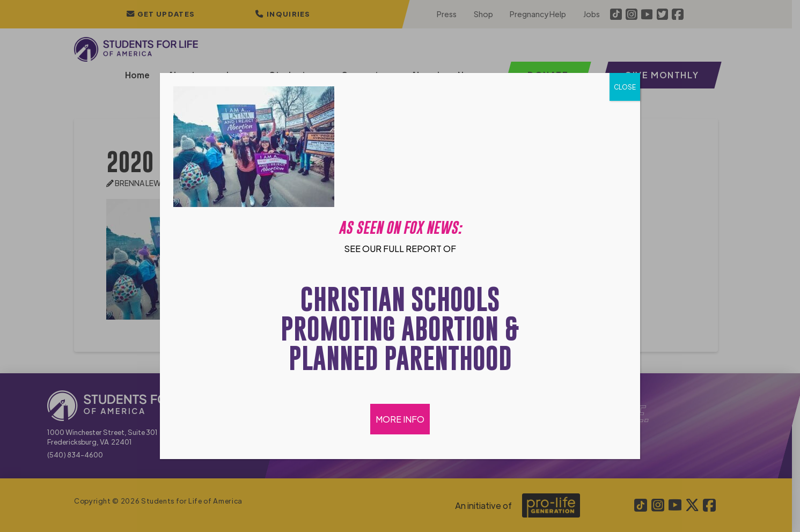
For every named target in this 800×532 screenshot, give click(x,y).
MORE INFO (400, 419)
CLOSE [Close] (625, 87)
